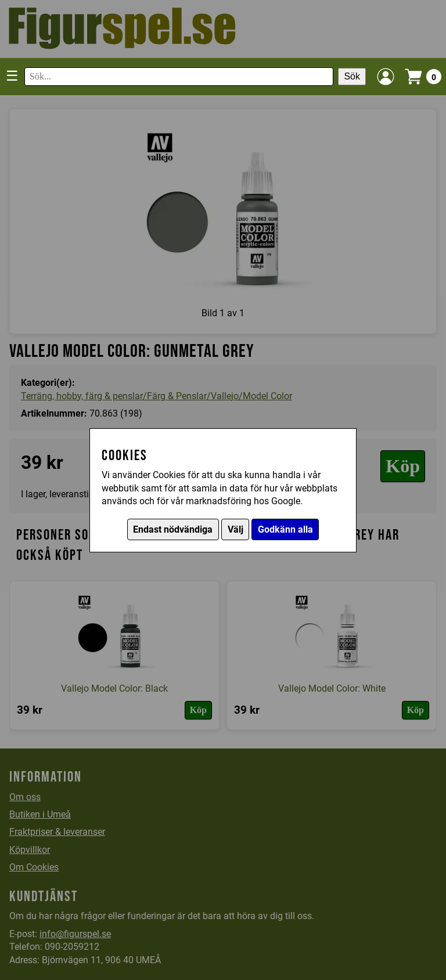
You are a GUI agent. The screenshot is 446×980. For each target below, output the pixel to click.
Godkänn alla (285, 529)
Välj (235, 529)
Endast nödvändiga (173, 529)
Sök (352, 76)
